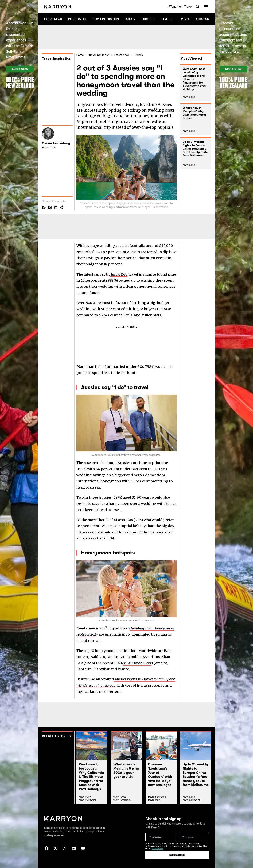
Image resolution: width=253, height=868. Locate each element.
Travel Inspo (189, 97)
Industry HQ (77, 19)
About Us (202, 19)
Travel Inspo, (85, 797)
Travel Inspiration (105, 19)
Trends (139, 55)
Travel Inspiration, (157, 797)
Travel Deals (154, 800)
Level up (167, 19)
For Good (148, 19)
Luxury (130, 19)
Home (80, 55)
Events (185, 19)
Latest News (53, 19)
